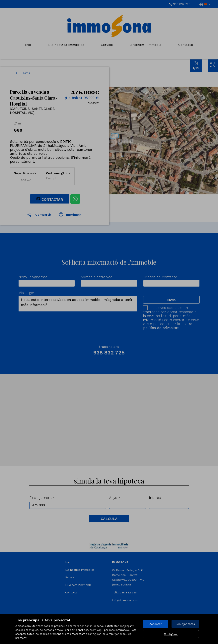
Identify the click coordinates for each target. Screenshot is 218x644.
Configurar (171, 634)
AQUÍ (100, 630)
